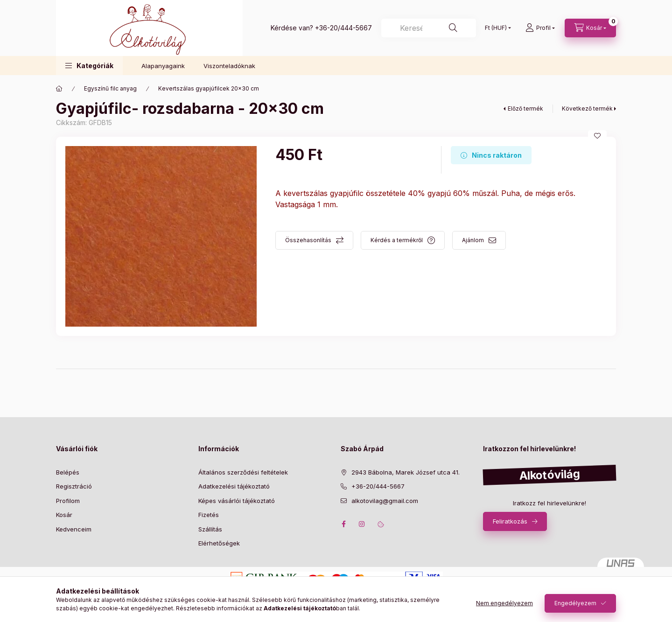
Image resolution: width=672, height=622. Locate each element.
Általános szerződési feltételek (243, 472)
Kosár (64, 515)
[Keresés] (429, 28)
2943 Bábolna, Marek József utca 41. (406, 472)
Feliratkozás (510, 521)
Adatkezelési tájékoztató (234, 486)
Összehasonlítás (308, 240)
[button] (89, 66)
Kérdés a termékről (397, 240)
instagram (362, 524)
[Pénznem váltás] (496, 28)
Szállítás (210, 529)
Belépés (68, 472)
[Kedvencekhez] (597, 136)
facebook (343, 524)
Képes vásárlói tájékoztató (237, 501)
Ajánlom (473, 240)
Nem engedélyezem (504, 603)
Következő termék (587, 108)
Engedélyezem (575, 603)
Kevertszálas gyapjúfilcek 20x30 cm (209, 88)
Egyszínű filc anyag (110, 88)
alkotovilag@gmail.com (385, 501)
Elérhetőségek (219, 543)
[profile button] (540, 28)
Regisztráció (74, 486)
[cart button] (590, 28)
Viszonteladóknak (229, 66)
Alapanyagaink (163, 66)
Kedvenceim (74, 529)
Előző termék (525, 108)
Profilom (68, 501)
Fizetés (209, 515)
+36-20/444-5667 (343, 28)
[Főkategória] (59, 89)
